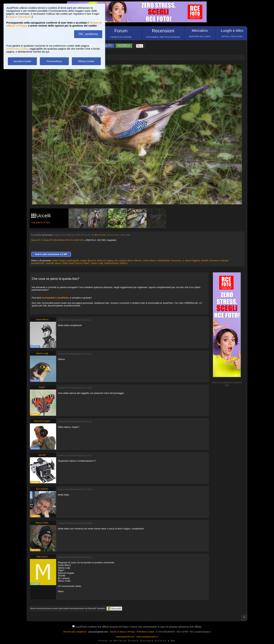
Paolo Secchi (75, 263)
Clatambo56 (163, 261)
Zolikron (124, 263)
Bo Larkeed (120, 261)
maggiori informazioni (20, 17)
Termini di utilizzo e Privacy (122, 632)
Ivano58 (50, 263)
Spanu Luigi (97, 263)
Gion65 (205, 261)
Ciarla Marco (149, 261)
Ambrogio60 (73, 261)
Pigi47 (86, 263)
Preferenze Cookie (17, 49)
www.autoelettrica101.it (147, 637)
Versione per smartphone (75, 632)
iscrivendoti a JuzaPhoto (55, 298)
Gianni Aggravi (192, 261)
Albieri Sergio (59, 261)
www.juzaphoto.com (125, 637)
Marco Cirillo (61, 263)
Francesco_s (177, 261)
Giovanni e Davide (219, 261)
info (227, 385)
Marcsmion (100, 235)
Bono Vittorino (135, 261)
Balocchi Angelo (105, 261)
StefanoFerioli (111, 263)
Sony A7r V (37, 240)
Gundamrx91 (38, 263)
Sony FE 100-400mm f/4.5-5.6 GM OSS (64, 240)
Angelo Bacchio (88, 261)
